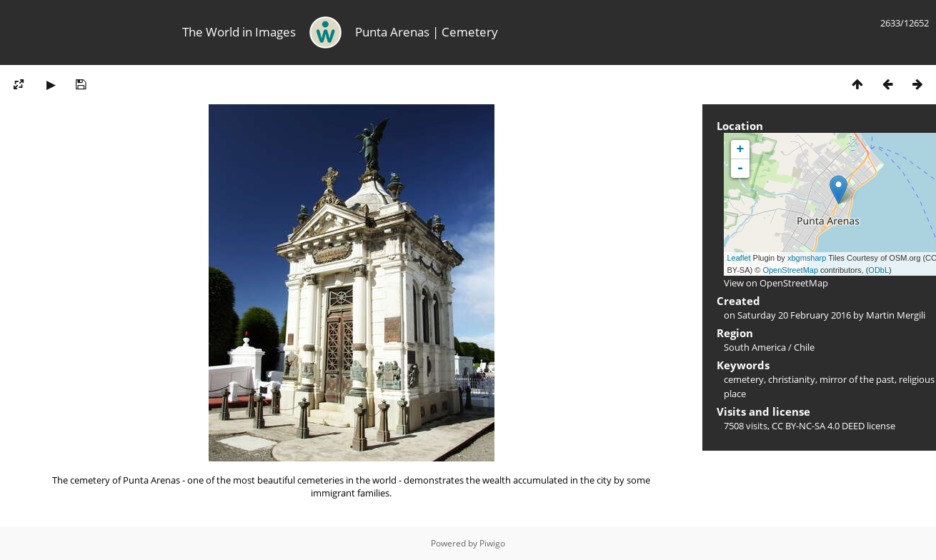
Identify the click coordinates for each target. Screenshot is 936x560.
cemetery (744, 379)
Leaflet (739, 258)
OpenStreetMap (790, 270)
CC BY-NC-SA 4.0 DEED (818, 426)
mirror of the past (857, 379)
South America (755, 347)
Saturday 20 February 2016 (794, 315)
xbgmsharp (807, 258)
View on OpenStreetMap (776, 283)
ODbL (878, 270)
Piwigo (492, 543)
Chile (804, 347)
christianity (792, 379)
